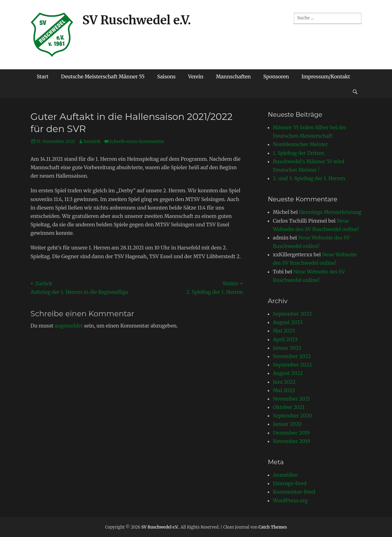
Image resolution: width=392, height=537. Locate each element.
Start (43, 76)
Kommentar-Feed (294, 492)
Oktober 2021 (289, 407)
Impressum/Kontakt (326, 76)
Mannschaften (233, 76)
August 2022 (288, 373)
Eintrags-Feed (290, 483)
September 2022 (293, 365)
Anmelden (285, 475)
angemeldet (69, 326)
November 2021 (292, 399)
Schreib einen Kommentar (137, 141)
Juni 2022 (284, 382)
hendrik (92, 141)
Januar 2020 (287, 424)
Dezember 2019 (291, 433)
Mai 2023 (284, 331)
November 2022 (292, 356)
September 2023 (292, 314)
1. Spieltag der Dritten (299, 153)
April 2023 (285, 339)
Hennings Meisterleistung (330, 212)
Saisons (166, 76)
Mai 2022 (284, 390)
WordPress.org (290, 500)
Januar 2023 (287, 348)
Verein (196, 76)
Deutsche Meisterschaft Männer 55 (103, 76)
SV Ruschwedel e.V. (137, 20)
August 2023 (288, 322)
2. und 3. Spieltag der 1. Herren (309, 178)
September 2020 (293, 416)
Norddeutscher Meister (300, 144)
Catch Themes (273, 527)
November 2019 (292, 441)
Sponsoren (276, 76)
